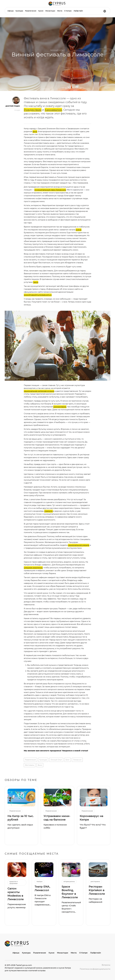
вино (40, 765)
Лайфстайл (78, 11)
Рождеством (33, 110)
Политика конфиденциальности (95, 969)
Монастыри (50, 11)
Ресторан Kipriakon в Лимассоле (97, 890)
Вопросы (106, 965)
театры (39, 881)
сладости (49, 511)
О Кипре (68, 11)
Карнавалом (53, 110)
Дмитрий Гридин (13, 106)
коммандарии (60, 407)
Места (60, 11)
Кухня (41, 11)
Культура (19, 11)
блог (68, 760)
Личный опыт (58, 50)
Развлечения (31, 11)
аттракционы (69, 881)
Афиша (10, 11)
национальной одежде (79, 545)
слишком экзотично (33, 568)
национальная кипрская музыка (39, 391)
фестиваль (30, 765)
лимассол (77, 760)
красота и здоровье (14, 882)
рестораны (95, 881)
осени (79, 230)
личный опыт (56, 760)
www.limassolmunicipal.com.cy (38, 295)
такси (36, 282)
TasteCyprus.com (24, 965)
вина (35, 132)
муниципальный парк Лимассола (50, 190)
